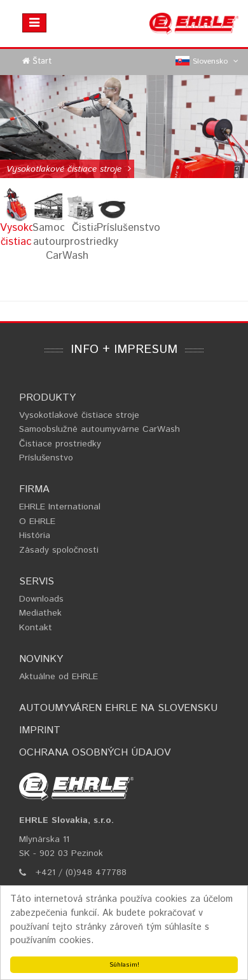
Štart (42, 61)
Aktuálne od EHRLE (59, 677)
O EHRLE (37, 521)
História (35, 535)
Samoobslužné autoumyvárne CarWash (100, 429)
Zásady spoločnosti (59, 550)
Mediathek (40, 613)
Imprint (40, 730)
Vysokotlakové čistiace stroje (79, 415)
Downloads (41, 599)
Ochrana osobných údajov (95, 753)
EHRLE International (60, 507)
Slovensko (207, 62)
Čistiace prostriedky (60, 444)
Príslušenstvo (46, 458)
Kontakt (36, 628)
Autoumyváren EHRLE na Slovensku (118, 708)
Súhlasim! (124, 965)
